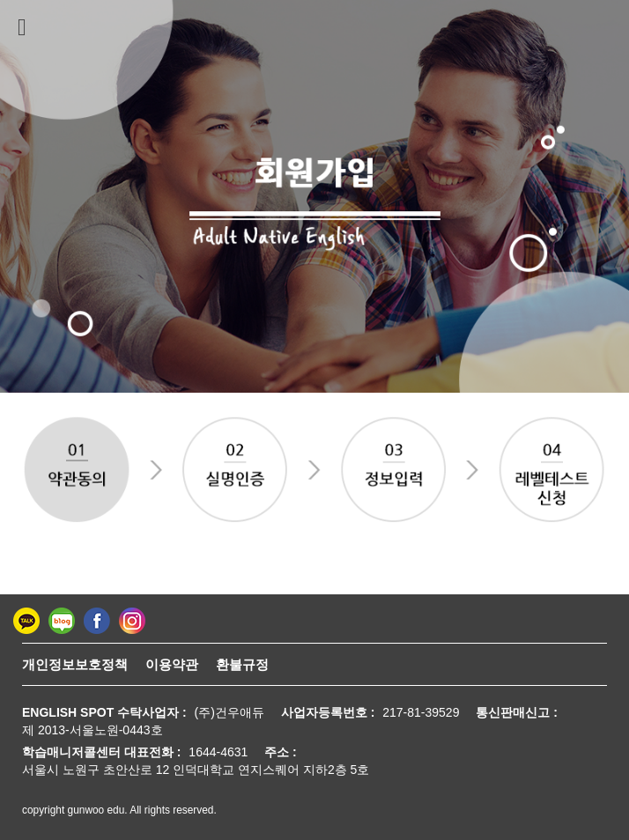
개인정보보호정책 (75, 664)
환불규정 (242, 664)
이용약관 (172, 664)
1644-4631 (218, 752)
